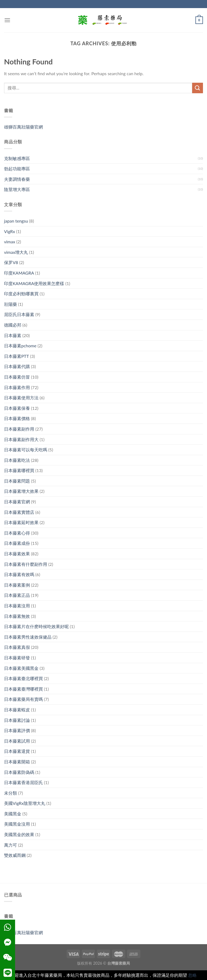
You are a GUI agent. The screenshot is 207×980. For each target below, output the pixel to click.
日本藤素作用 (17, 387)
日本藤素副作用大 (21, 439)
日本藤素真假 (17, 647)
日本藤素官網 (17, 502)
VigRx (10, 231)
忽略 (192, 975)
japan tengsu (16, 221)
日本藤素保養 (17, 408)
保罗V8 (11, 262)
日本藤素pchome (20, 346)
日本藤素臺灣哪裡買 (23, 689)
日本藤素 (13, 335)
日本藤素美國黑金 (21, 668)
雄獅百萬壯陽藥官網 (23, 127)
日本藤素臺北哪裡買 (23, 678)
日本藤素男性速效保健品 (28, 637)
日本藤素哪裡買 (19, 470)
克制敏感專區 (17, 158)
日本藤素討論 (17, 720)
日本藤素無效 (17, 616)
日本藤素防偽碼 (19, 772)
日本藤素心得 (17, 533)
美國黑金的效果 (19, 834)
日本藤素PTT (17, 356)
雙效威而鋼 (15, 855)
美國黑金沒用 (17, 824)
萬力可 (11, 845)
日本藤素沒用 (17, 606)
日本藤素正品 (17, 595)
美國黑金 (13, 814)
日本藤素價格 (17, 418)
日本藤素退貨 (17, 751)
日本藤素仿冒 (17, 377)
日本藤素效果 (17, 554)
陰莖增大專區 (17, 189)
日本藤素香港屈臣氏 (23, 782)
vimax (10, 242)
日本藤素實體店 (19, 512)
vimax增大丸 (16, 252)
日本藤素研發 (17, 658)
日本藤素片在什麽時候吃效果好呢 (36, 626)
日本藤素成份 (17, 543)
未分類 (11, 793)
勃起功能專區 (17, 169)
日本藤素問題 (17, 481)
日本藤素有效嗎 (19, 574)
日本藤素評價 (17, 730)
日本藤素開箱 (17, 762)
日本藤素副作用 (19, 429)
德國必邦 (13, 325)
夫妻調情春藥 (17, 179)
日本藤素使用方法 (21, 398)
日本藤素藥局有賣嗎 (23, 699)
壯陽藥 (11, 304)
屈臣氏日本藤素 (19, 314)
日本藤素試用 (17, 741)
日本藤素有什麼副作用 (26, 564)
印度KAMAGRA (19, 273)
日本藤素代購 (17, 366)
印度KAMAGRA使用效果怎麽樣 (34, 283)
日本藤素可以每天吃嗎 (26, 450)
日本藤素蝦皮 (17, 710)
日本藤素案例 (17, 585)
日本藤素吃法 (17, 460)
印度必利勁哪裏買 (21, 294)
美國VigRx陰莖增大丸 (25, 803)
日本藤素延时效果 (21, 522)
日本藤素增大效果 (21, 491)
